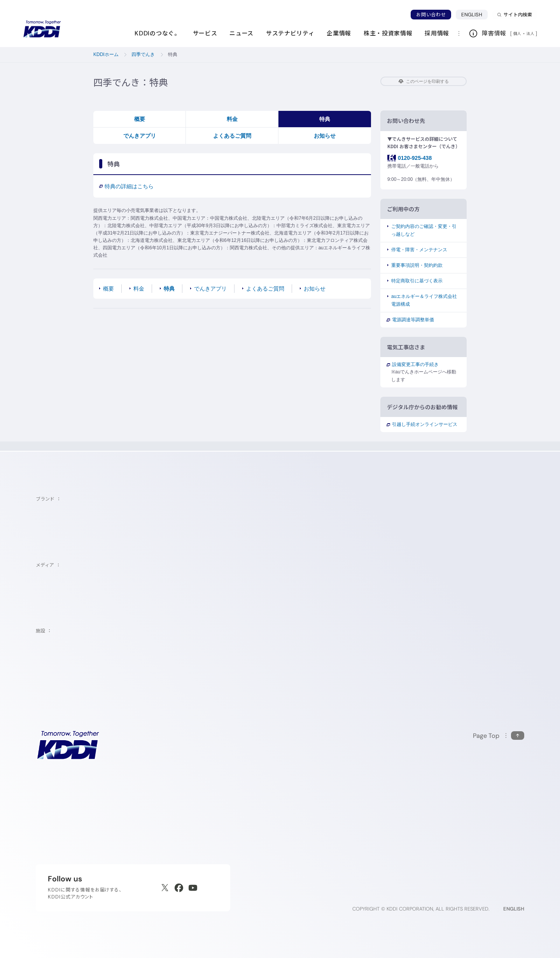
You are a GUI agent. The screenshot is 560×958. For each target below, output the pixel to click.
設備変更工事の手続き (415, 364)
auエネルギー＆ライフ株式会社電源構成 (424, 300)
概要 (140, 119)
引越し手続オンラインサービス (424, 424)
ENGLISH (474, 14)
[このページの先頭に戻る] (499, 736)
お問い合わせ (431, 15)
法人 (531, 33)
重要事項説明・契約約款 (417, 265)
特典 (325, 119)
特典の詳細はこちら (126, 186)
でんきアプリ (140, 136)
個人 (517, 33)
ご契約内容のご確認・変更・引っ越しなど (424, 230)
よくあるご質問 (232, 136)
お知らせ (325, 136)
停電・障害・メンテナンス (419, 250)
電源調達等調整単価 (413, 320)
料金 (232, 119)
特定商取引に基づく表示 (417, 281)
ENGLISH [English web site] (514, 909)
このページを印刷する (424, 81)
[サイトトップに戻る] (42, 29)
